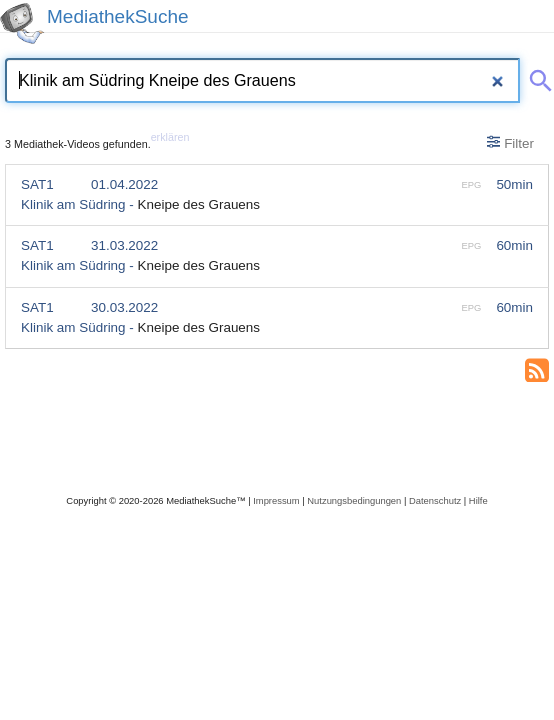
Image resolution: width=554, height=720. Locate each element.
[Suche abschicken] (537, 77)
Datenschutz (435, 500)
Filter (510, 143)
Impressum (276, 500)
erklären (170, 137)
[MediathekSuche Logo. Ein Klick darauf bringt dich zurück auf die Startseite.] (22, 23)
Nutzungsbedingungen (354, 500)
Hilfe (478, 500)
